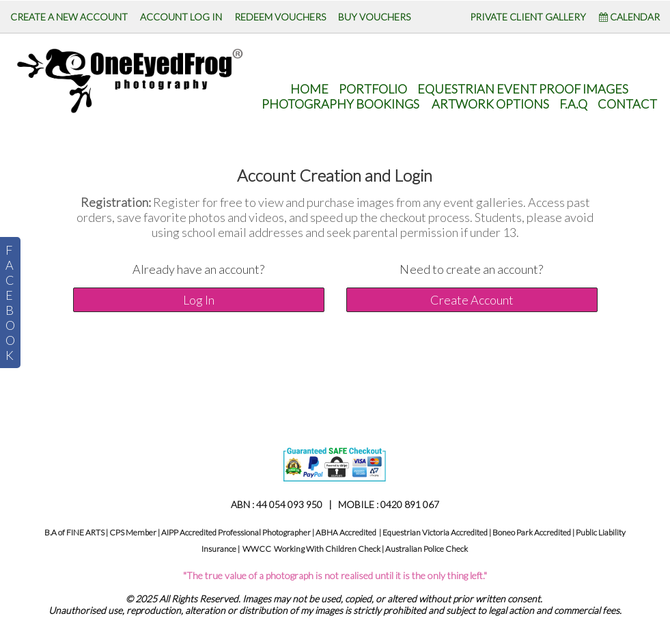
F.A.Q (573, 104)
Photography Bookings (340, 104)
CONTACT (627, 104)
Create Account (472, 300)
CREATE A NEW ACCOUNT (69, 17)
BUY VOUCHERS (374, 17)
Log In (199, 300)
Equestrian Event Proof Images (523, 89)
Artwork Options (490, 104)
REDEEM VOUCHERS (280, 17)
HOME (309, 89)
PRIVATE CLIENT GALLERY (528, 17)
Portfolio (373, 89)
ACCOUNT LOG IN (181, 17)
